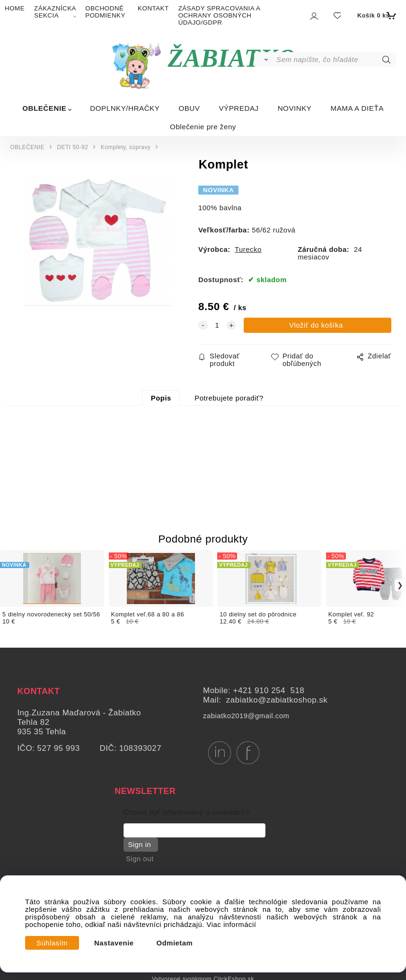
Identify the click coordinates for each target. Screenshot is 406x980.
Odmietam (175, 943)
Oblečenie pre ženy (203, 127)
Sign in (138, 845)
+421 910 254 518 (269, 690)
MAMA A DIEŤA (357, 108)
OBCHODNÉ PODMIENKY (105, 12)
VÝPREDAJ (238, 108)
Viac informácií (232, 925)
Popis (161, 398)
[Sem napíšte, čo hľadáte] (335, 60)
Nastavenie (114, 943)
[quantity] (217, 325)
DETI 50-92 (73, 147)
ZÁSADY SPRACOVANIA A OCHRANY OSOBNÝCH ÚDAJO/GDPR (219, 15)
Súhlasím (52, 943)
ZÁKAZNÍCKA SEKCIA (55, 12)
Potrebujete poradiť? (229, 398)
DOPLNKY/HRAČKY (125, 108)
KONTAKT (153, 8)
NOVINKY (295, 108)
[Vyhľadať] (265, 60)
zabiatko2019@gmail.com (246, 716)
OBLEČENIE (44, 108)
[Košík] (375, 16)
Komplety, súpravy (126, 147)
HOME (15, 8)
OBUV (189, 108)
